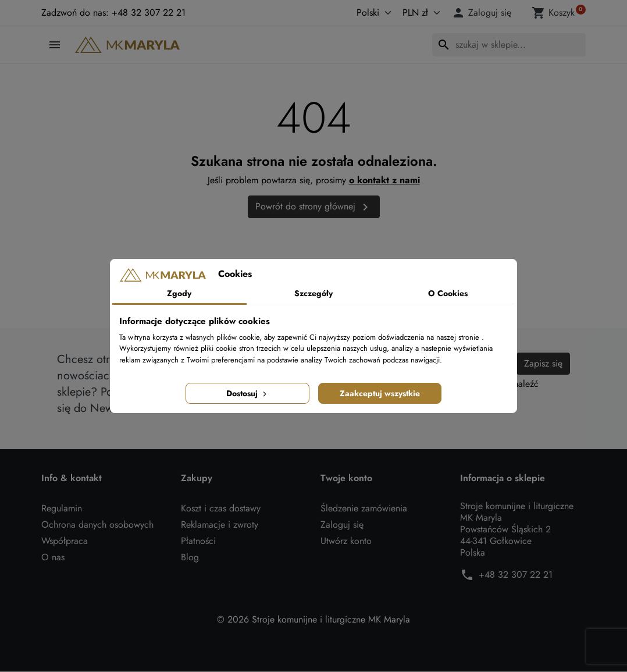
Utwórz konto (346, 541)
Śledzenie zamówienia (364, 509)
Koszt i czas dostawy (221, 509)
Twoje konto (346, 479)
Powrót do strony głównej (314, 207)
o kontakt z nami (384, 180)
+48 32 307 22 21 (516, 575)
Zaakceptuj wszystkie (380, 393)
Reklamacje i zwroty (220, 525)
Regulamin (62, 509)
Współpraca (65, 541)
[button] (483, 13)
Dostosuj (247, 393)
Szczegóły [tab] (313, 293)
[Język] (361, 13)
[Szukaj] (509, 45)
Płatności (198, 541)
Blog (190, 558)
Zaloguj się (342, 525)
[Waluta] (419, 13)
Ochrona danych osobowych (97, 525)
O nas (53, 558)
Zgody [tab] (179, 293)
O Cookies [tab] (448, 293)
